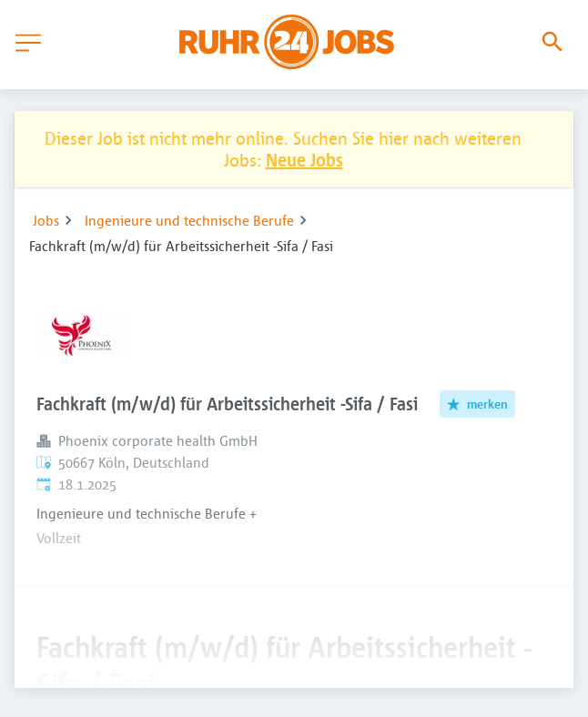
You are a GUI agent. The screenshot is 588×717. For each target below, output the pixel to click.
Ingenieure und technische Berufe (189, 220)
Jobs (46, 220)
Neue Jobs (304, 160)
